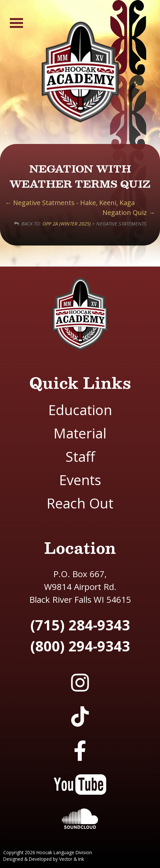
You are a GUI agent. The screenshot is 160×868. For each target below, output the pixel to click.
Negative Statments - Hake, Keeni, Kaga (70, 203)
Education (80, 410)
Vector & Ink (72, 859)
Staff (80, 456)
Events (80, 480)
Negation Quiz (129, 212)
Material (80, 433)
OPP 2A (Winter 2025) (67, 223)
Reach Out (80, 503)
